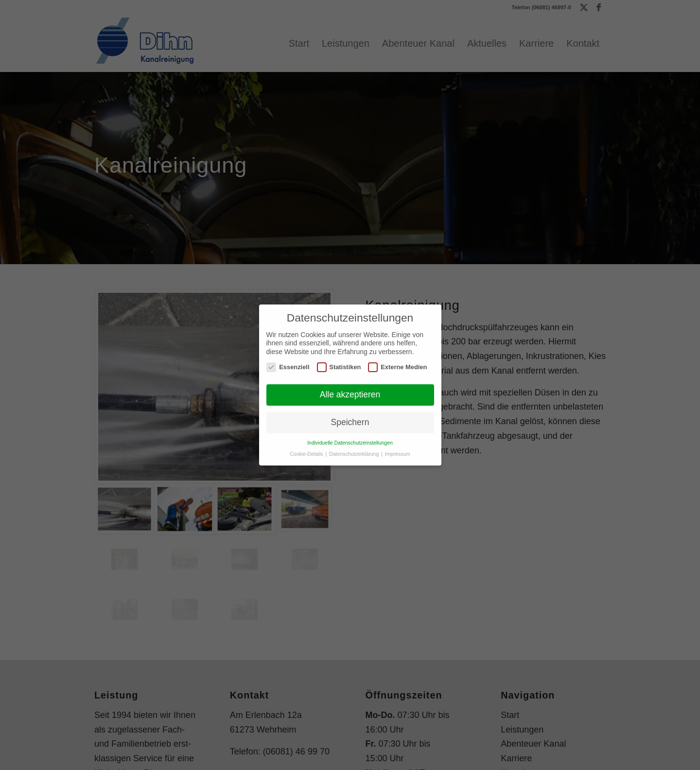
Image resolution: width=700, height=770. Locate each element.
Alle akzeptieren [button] (350, 394)
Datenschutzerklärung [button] (355, 454)
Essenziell (288, 367)
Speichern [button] (350, 422)
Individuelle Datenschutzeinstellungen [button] (350, 443)
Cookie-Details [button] (307, 454)
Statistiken (339, 367)
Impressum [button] (398, 454)
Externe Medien (397, 367)
